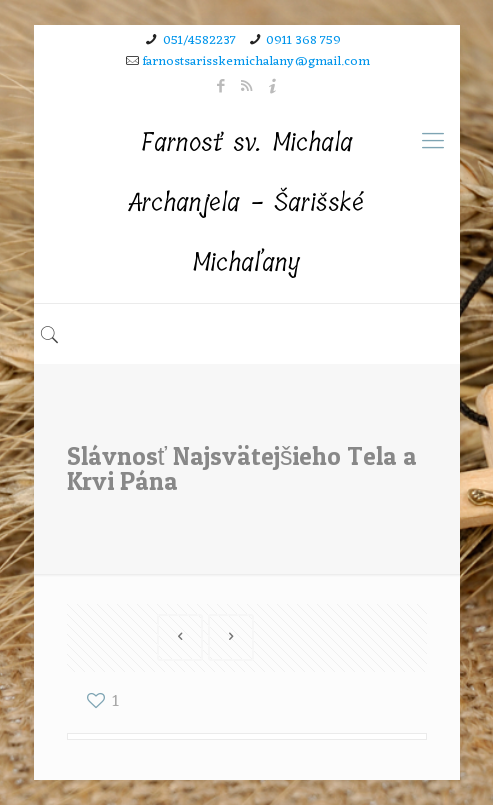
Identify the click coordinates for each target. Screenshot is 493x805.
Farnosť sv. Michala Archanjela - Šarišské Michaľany (246, 202)
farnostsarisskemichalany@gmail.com (256, 61)
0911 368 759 (303, 40)
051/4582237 (199, 40)
